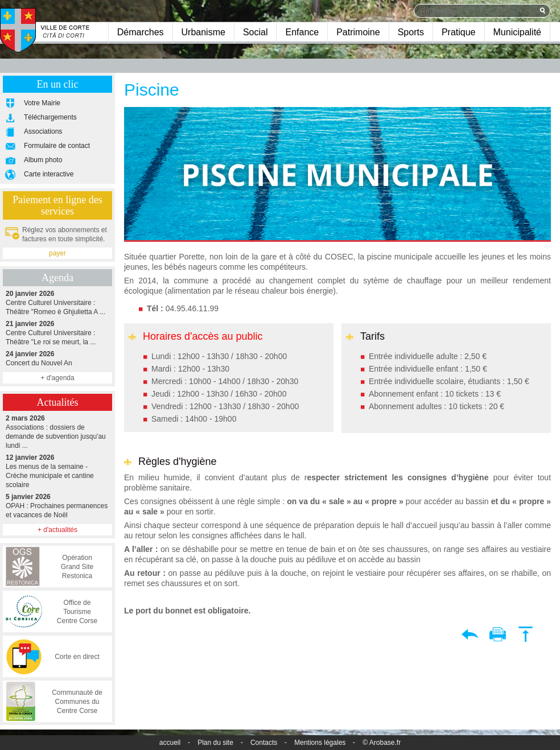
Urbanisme (203, 32)
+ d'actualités (57, 530)
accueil (170, 743)
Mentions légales (320, 743)
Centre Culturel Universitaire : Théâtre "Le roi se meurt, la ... (57, 333)
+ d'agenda (57, 378)
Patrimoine (358, 32)
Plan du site (215, 743)
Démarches (141, 32)
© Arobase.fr (382, 743)
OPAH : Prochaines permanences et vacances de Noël (57, 506)
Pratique (459, 32)
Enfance (302, 32)
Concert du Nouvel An (57, 358)
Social (256, 32)
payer (57, 253)
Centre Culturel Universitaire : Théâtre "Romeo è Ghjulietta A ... (57, 302)
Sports (411, 32)
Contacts (264, 743)
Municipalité (517, 32)
